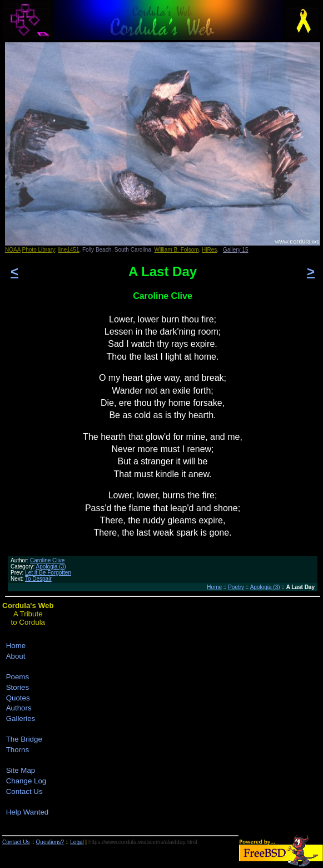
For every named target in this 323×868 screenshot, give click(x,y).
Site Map (21, 770)
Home (214, 587)
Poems (18, 677)
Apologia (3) (51, 567)
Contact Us (24, 791)
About (16, 656)
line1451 (69, 250)
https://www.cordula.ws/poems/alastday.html (143, 842)
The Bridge (24, 739)
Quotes (18, 698)
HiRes (209, 250)
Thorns (18, 750)
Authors (19, 708)
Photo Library (39, 250)
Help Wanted (28, 812)
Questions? (50, 842)
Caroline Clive (47, 560)
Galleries (21, 719)
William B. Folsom (177, 250)
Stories (18, 687)
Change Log (26, 781)
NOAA (13, 250)
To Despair (38, 579)
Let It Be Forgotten (48, 573)
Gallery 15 (236, 250)
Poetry (236, 587)
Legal (77, 842)
